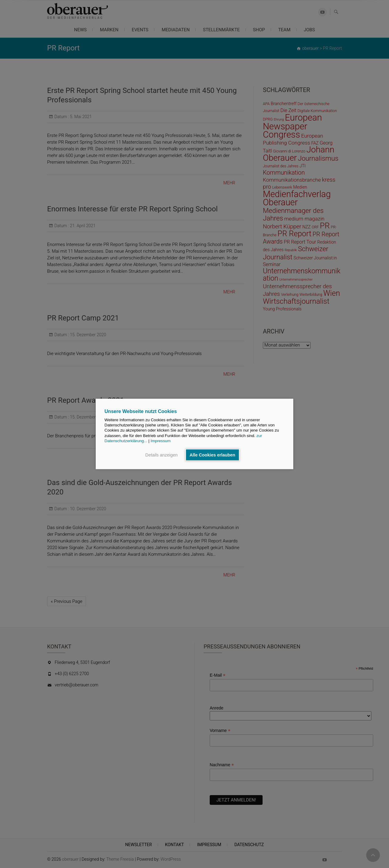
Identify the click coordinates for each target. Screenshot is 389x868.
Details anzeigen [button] (161, 455)
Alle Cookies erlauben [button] (212, 455)
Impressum (160, 441)
